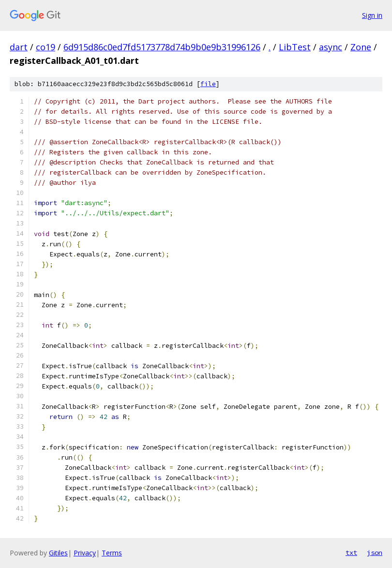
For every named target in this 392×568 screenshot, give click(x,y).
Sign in (372, 15)
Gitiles (58, 553)
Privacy (85, 553)
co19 (45, 47)
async (331, 47)
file (208, 84)
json (375, 553)
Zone (361, 47)
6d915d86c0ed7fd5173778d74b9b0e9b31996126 (162, 47)
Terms (112, 553)
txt (351, 553)
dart (19, 47)
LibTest (295, 47)
